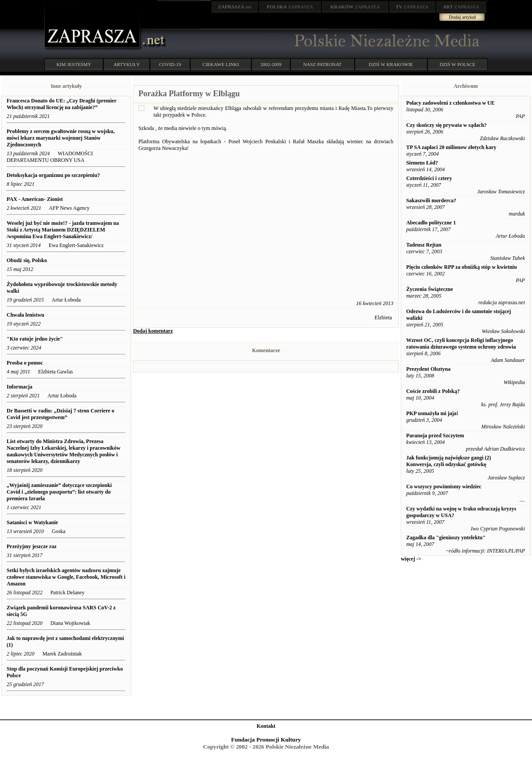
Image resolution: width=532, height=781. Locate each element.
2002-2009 (271, 64)
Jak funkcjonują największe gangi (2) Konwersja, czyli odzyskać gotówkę (448, 461)
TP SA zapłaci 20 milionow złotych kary (451, 147)
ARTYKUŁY (127, 64)
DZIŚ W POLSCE (457, 64)
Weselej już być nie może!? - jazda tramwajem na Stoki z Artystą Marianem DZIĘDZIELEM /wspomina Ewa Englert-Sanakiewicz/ (63, 230)
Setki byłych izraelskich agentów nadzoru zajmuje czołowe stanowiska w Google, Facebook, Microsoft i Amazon (66, 577)
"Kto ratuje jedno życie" (35, 339)
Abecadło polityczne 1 (431, 223)
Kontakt (266, 726)
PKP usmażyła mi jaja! (432, 413)
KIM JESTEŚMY (74, 64)
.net (235, 7)
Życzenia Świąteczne (430, 289)
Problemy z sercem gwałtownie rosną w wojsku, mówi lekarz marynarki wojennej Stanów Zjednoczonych (61, 138)
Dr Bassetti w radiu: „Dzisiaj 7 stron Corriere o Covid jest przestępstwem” (61, 414)
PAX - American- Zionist (35, 199)
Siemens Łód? (422, 163)
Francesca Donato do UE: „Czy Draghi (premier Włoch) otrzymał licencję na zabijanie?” (62, 104)
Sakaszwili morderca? (431, 200)
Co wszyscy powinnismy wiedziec (444, 487)
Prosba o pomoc (25, 363)
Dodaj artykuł (463, 17)
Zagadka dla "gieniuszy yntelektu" (446, 538)
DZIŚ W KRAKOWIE (391, 64)
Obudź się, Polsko (27, 260)
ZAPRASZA (290, 7)
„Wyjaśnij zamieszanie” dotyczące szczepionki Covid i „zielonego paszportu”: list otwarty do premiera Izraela (59, 492)
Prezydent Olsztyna (428, 369)
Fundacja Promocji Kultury (266, 740)
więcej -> (411, 559)
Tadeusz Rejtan (424, 245)
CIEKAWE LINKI (221, 64)
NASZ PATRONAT (323, 64)
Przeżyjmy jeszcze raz (32, 546)
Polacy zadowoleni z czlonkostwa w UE (450, 103)
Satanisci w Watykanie (32, 522)
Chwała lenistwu (25, 315)
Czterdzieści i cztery (429, 178)
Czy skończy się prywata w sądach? (446, 125)
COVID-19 (170, 64)
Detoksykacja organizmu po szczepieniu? (53, 175)
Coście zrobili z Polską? (433, 391)
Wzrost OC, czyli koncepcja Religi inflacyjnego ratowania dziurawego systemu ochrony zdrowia (461, 343)
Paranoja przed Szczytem (435, 436)
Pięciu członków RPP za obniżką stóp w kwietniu (462, 267)
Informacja (20, 387)
